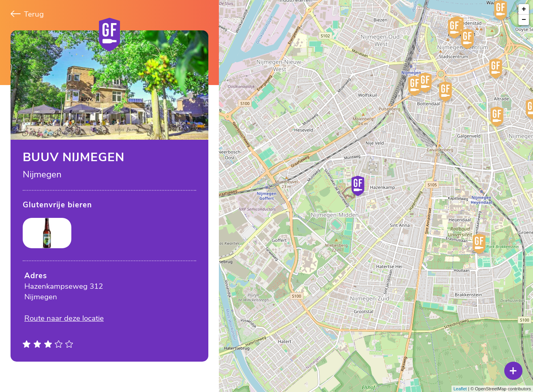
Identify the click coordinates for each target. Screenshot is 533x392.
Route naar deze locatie (64, 318)
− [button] (524, 20)
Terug (27, 14)
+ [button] (524, 9)
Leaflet (460, 389)
